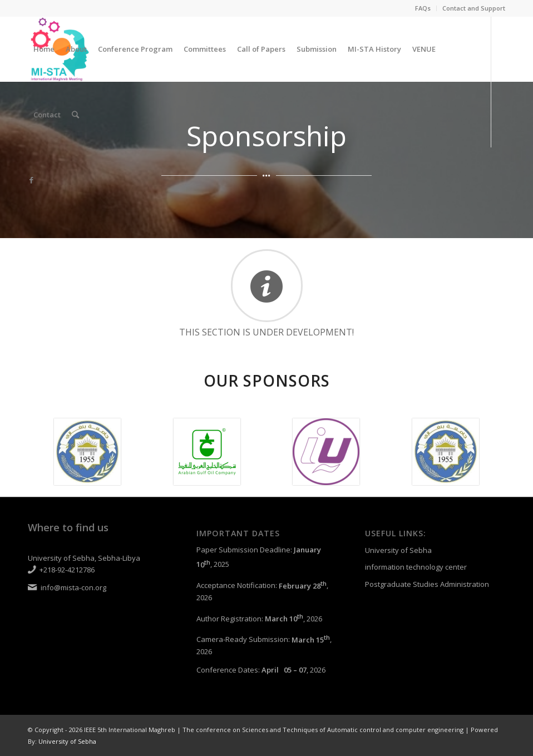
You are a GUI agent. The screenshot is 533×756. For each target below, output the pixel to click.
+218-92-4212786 (67, 570)
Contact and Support (474, 8)
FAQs (423, 8)
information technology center (416, 567)
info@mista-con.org (73, 587)
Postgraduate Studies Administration (427, 584)
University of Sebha (398, 550)
